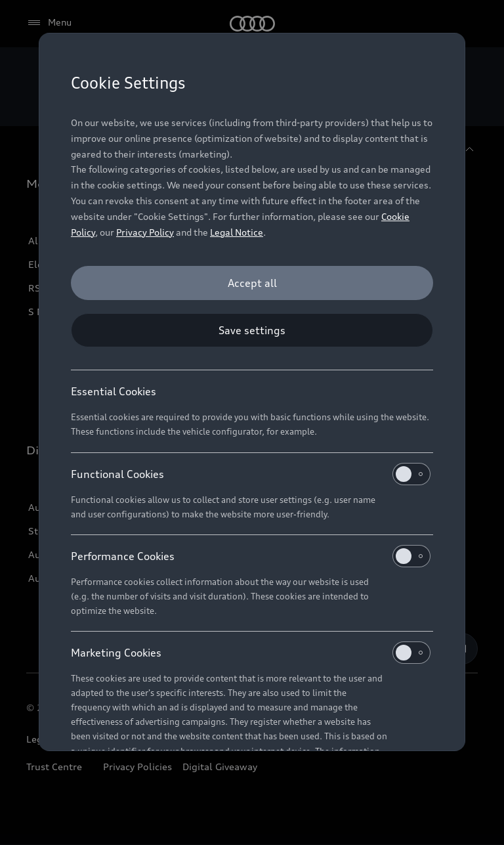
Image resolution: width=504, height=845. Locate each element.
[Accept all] (252, 283)
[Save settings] (252, 330)
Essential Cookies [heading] (114, 391)
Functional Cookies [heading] (251, 474)
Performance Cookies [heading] (251, 556)
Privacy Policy (145, 232)
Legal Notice (237, 232)
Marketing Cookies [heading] (251, 653)
